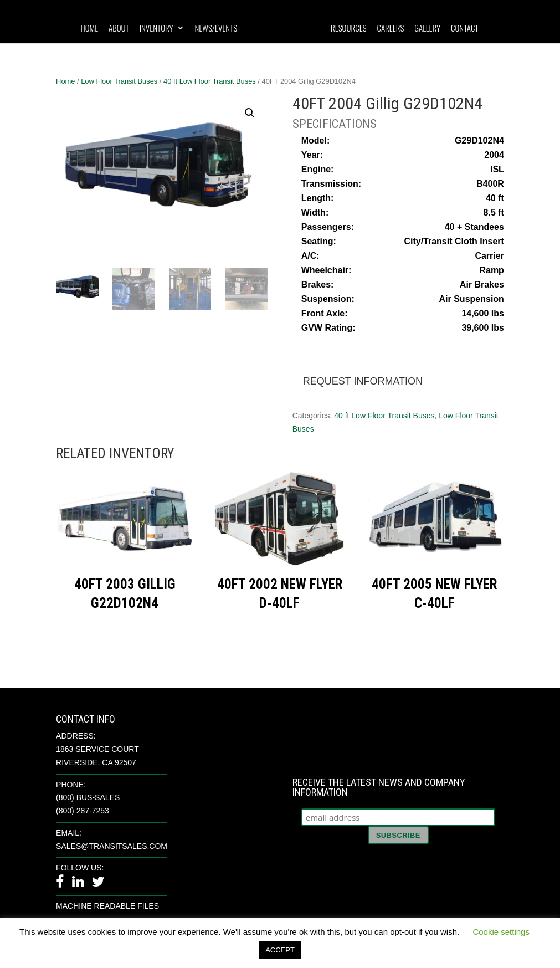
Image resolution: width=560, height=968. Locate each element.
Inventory (156, 29)
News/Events (216, 29)
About (119, 29)
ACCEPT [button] (280, 950)
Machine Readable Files (107, 906)
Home (89, 29)
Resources (349, 29)
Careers (390, 29)
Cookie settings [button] (501, 932)
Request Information (363, 381)
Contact (465, 29)
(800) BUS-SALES (88, 797)
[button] (250, 113)
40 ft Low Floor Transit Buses (210, 81)
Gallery (427, 29)
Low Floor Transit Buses (119, 81)
